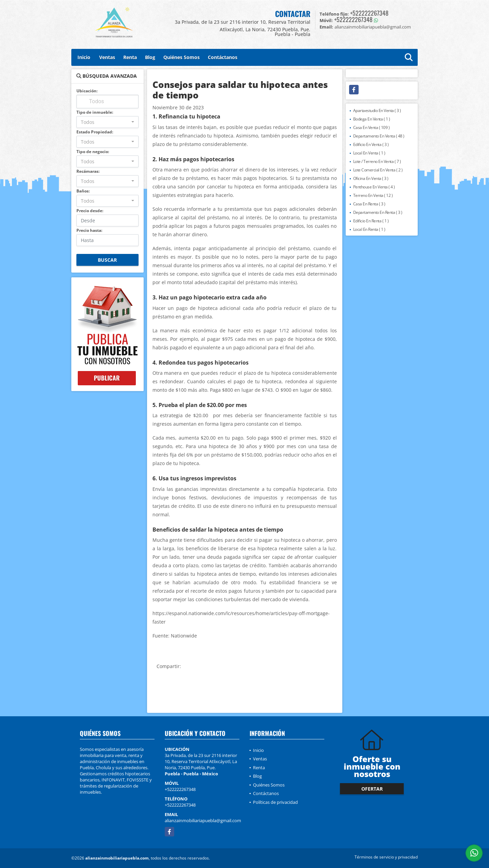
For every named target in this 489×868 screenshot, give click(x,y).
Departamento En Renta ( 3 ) (378, 212)
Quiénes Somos (182, 57)
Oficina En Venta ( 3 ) (371, 178)
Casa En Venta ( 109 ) (372, 127)
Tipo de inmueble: (95, 112)
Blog (150, 57)
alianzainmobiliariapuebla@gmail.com (203, 820)
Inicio (84, 57)
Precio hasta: (89, 230)
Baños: (83, 191)
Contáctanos (223, 57)
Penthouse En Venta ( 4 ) (374, 187)
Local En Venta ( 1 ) (369, 153)
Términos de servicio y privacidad (386, 857)
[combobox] (107, 122)
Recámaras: (88, 171)
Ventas (107, 57)
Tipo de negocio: (93, 152)
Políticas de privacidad (275, 802)
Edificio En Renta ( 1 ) (371, 221)
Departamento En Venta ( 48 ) (379, 136)
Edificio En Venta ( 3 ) (371, 144)
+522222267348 (369, 13)
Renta (130, 57)
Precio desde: (90, 211)
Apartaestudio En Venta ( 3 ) (377, 110)
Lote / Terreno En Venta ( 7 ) (377, 161)
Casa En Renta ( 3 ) (369, 204)
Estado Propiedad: (95, 132)
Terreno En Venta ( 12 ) (373, 195)
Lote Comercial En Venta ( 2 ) (378, 170)
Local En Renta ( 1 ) (369, 229)
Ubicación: (87, 91)
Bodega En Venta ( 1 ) (372, 119)
